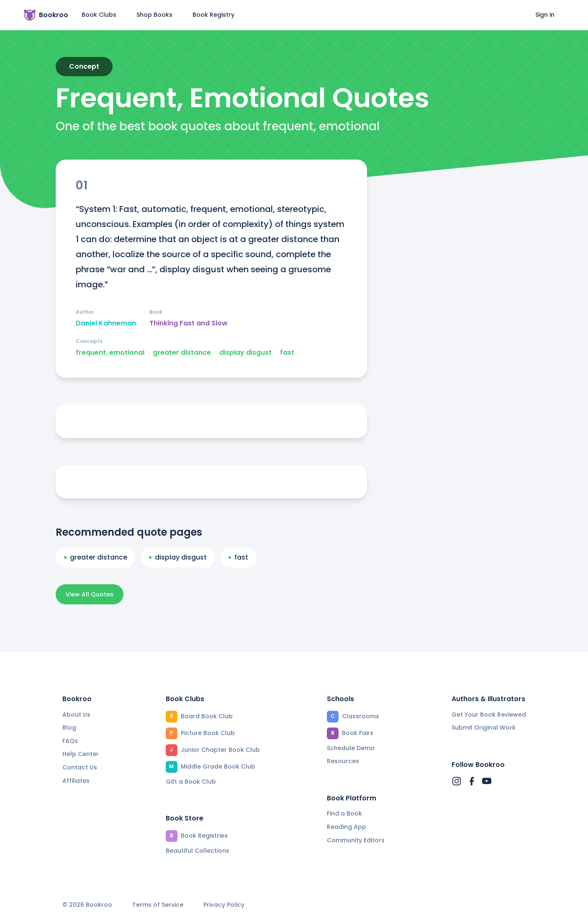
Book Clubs (99, 15)
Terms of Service (158, 905)
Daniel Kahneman (106, 323)
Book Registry (213, 15)
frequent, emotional (110, 353)
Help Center (81, 754)
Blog (69, 728)
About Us (76, 715)
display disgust (245, 353)
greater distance (182, 353)
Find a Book (344, 813)
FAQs (70, 741)
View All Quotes (90, 594)
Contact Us (80, 767)
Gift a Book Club (191, 782)
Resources (343, 761)
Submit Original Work (484, 728)
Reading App (347, 827)
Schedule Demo (351, 748)
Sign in (545, 15)
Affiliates (76, 781)
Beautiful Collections (198, 851)
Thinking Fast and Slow (189, 323)
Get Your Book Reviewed (489, 715)
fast (287, 353)
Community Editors (356, 840)
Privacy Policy (224, 905)
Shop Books (154, 15)
